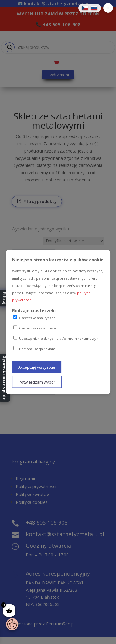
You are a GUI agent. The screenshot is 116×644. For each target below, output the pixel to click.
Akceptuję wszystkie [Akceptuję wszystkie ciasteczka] (37, 367)
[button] (108, 8)
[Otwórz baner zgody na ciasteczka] (12, 624)
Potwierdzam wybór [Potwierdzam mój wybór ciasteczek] (37, 382)
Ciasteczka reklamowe (35, 328)
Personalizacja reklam (34, 348)
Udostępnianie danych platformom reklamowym (56, 338)
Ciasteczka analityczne (34, 318)
